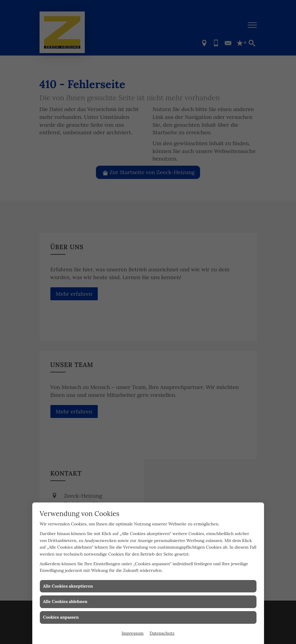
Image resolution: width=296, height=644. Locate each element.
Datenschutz (162, 633)
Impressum (133, 633)
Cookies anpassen (61, 617)
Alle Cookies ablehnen (65, 601)
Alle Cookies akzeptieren (68, 586)
